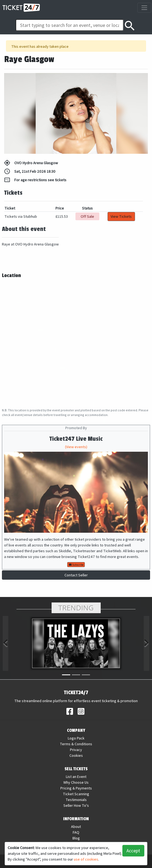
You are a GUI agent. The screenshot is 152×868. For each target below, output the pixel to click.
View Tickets (121, 216)
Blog (76, 838)
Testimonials (76, 800)
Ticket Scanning (76, 794)
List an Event (76, 777)
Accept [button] (133, 851)
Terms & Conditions (76, 744)
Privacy (76, 750)
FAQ (76, 832)
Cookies (76, 755)
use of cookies (86, 859)
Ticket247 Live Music (76, 439)
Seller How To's (76, 805)
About (76, 827)
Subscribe (76, 565)
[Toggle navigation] (144, 8)
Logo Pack (76, 738)
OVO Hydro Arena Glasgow (31, 163)
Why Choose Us (76, 782)
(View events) (76, 447)
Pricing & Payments (76, 788)
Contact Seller (76, 575)
